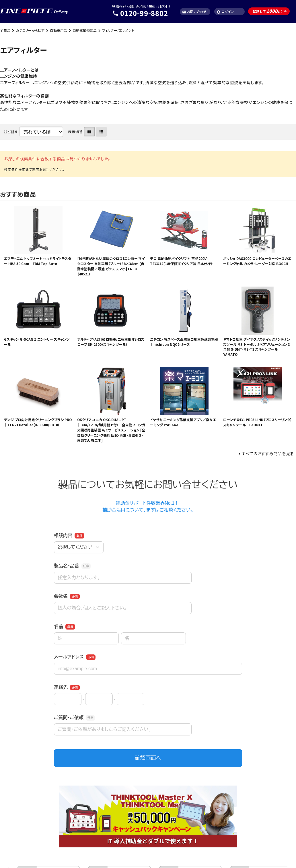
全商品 (5, 30)
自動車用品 (59, 30)
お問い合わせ (194, 12)
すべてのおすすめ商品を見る (268, 453)
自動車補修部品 (85, 30)
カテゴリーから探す (30, 30)
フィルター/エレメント (118, 30)
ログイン (225, 12)
